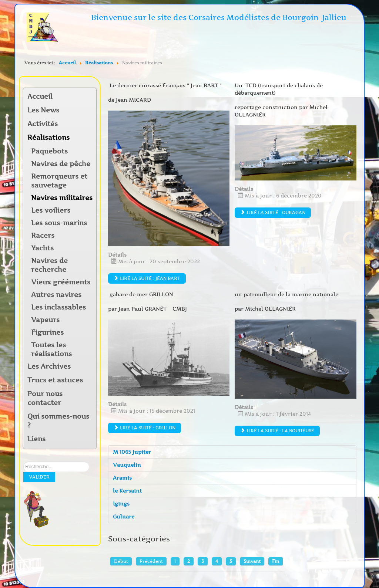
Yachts (42, 248)
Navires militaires (62, 198)
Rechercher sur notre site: (24, 462)
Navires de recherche (49, 265)
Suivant (252, 561)
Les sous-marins (59, 223)
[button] (90, 124)
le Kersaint (127, 491)
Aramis (122, 478)
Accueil (40, 97)
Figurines (47, 332)
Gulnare (124, 517)
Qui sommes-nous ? (58, 421)
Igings (121, 504)
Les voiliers (51, 210)
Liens (36, 439)
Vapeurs (45, 320)
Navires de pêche (61, 164)
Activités (43, 124)
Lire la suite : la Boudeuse (277, 431)
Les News (43, 110)
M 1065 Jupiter (132, 452)
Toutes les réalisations (51, 349)
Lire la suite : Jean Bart (147, 278)
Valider (39, 477)
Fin (276, 561)
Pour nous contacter (45, 398)
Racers (43, 236)
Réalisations (48, 138)
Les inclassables (58, 307)
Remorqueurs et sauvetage (59, 181)
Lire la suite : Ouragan (273, 212)
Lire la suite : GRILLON (145, 428)
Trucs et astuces (55, 380)
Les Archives (49, 366)
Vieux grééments (61, 282)
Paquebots (49, 151)
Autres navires (56, 295)
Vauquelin (127, 465)
